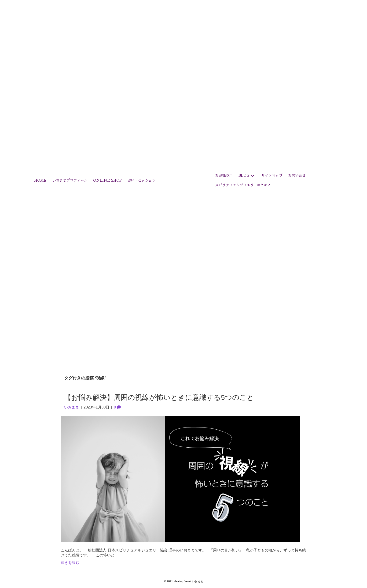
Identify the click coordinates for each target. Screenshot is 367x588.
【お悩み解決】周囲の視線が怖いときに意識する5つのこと (159, 397)
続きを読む (70, 563)
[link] (40, 180)
